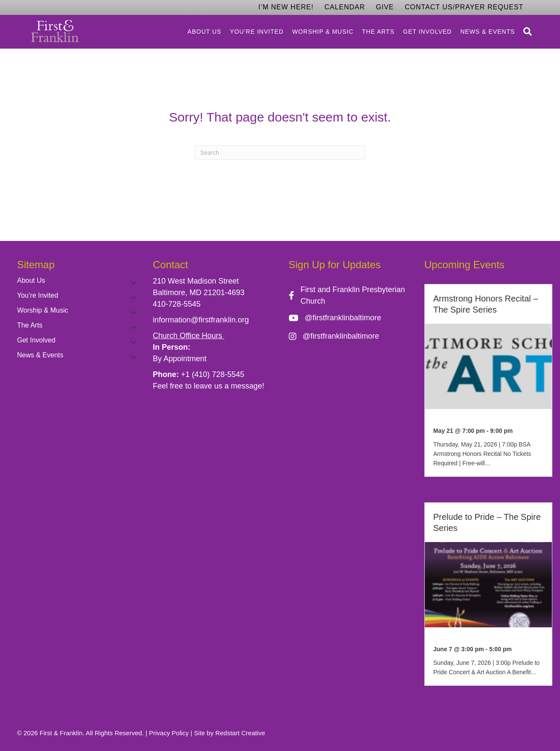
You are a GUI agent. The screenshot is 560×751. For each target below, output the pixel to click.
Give (385, 7)
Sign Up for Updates (335, 265)
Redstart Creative (240, 733)
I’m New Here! (286, 7)
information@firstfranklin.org (201, 320)
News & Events (487, 32)
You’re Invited (257, 32)
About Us (205, 32)
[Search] (525, 32)
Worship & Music (323, 32)
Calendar (345, 7)
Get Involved (427, 32)
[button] (133, 283)
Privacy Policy (169, 733)
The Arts (378, 32)
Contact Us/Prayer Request (464, 7)
